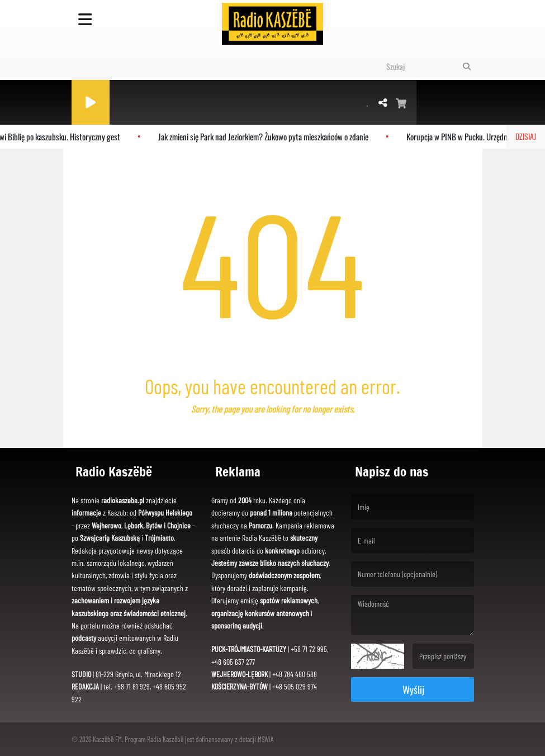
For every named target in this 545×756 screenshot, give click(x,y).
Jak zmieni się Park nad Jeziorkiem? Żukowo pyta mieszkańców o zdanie (266, 136)
